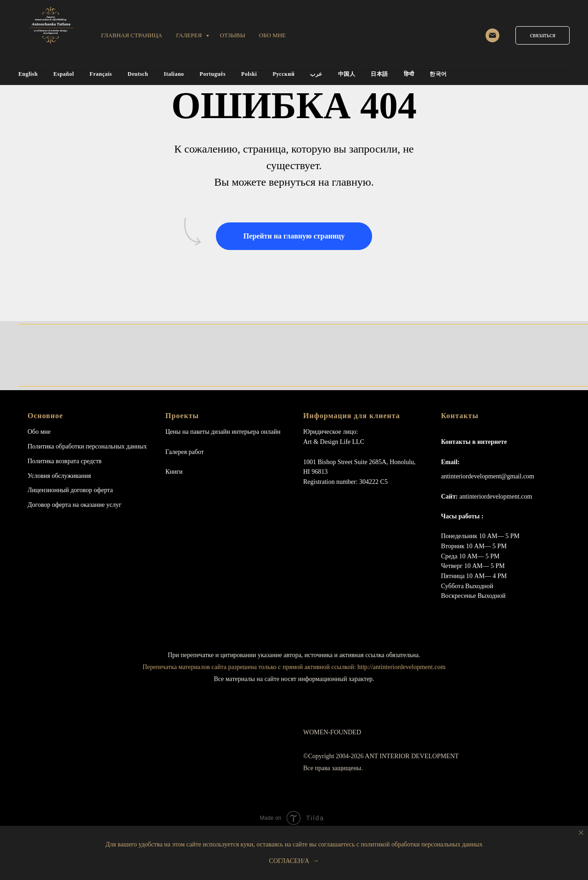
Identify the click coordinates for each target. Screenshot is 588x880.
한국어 (438, 74)
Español (64, 74)
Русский (283, 74)
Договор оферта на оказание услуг (74, 505)
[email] (492, 35)
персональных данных (116, 446)
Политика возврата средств (65, 461)
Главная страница (132, 35)
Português (213, 74)
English (28, 74)
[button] (543, 35)
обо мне (272, 35)
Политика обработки (56, 446)
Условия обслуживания (59, 476)
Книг (172, 472)
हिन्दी (409, 74)
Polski (249, 74)
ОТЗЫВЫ (233, 35)
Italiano (174, 74)
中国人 (347, 74)
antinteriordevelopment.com (496, 497)
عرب (316, 74)
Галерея (189, 35)
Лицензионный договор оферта (70, 490)
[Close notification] (581, 833)
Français (101, 74)
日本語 (379, 74)
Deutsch (138, 74)
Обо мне (39, 432)
